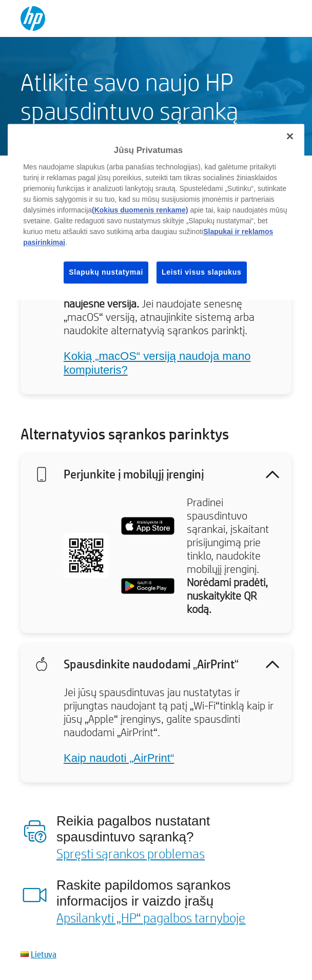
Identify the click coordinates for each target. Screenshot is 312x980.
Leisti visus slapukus (202, 272)
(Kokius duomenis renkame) (140, 210)
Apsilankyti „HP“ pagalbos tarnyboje (151, 917)
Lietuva (44, 954)
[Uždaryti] (290, 137)
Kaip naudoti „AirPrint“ (119, 758)
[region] (156, 212)
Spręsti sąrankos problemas (131, 853)
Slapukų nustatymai (106, 272)
